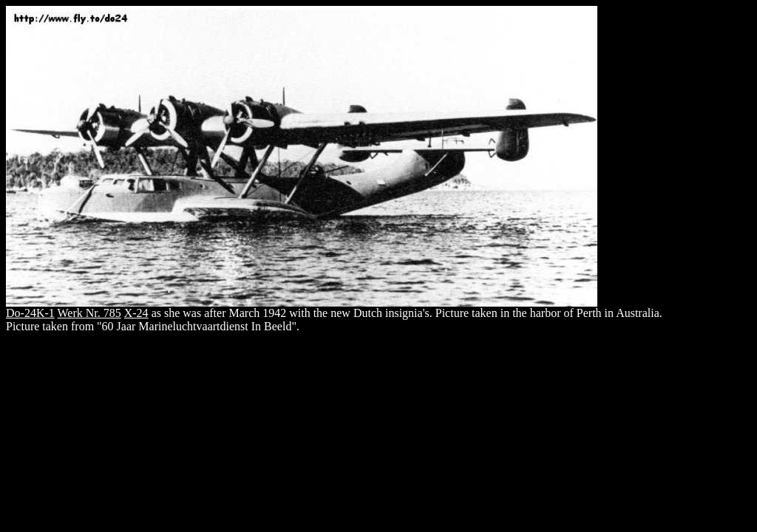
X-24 (136, 313)
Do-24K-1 (30, 313)
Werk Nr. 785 (89, 313)
